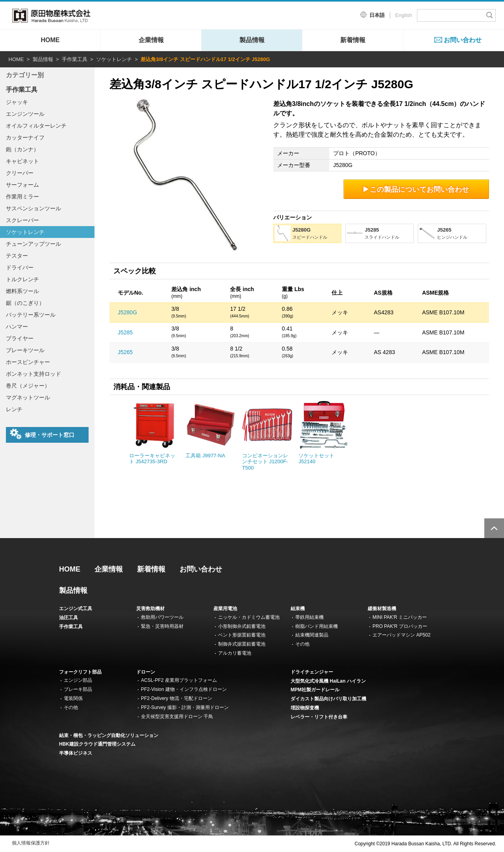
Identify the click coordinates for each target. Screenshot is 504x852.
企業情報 (151, 40)
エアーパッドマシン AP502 (401, 635)
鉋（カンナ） (22, 149)
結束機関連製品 (312, 635)
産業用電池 (225, 609)
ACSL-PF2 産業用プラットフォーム (179, 680)
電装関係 (73, 698)
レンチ (14, 409)
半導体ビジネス (76, 753)
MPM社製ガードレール (315, 690)
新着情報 (353, 40)
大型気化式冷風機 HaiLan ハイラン (328, 681)
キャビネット (22, 161)
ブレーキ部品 (78, 689)
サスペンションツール (33, 208)
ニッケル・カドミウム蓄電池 (249, 617)
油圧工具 (69, 618)
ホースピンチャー (28, 362)
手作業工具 (75, 59)
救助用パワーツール (162, 617)
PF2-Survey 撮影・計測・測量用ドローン (185, 707)
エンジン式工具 (76, 609)
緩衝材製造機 (382, 609)
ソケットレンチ (114, 59)
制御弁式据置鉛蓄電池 (242, 644)
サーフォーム (22, 185)
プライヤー (20, 338)
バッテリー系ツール (31, 315)
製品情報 (252, 40)
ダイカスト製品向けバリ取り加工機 (328, 699)
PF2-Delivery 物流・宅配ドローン (177, 698)
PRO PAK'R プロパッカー (400, 626)
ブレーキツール (25, 350)
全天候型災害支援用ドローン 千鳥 (177, 716)
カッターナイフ (25, 137)
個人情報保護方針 (31, 843)
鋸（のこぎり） (25, 303)
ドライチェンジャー (312, 672)
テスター (17, 256)
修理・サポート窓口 (42, 434)
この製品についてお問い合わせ (416, 189)
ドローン (146, 672)
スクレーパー (22, 220)
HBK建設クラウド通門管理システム (97, 744)
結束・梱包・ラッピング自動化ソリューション (109, 735)
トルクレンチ (22, 279)
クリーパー (20, 173)
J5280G (127, 312)
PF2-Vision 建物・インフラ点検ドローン (184, 689)
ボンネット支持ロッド (33, 374)
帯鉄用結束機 (309, 617)
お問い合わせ (463, 40)
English (404, 15)
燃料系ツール (22, 291)
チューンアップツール (33, 244)
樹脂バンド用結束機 (317, 626)
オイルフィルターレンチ (36, 126)
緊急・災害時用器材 (162, 626)
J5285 (125, 332)
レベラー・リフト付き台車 (319, 717)
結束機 (298, 609)
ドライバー (20, 267)
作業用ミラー (22, 197)
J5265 (125, 352)
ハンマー (17, 327)
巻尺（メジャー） (28, 386)
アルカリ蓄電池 (235, 653)
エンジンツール (25, 114)
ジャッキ (17, 102)
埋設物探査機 (305, 708)
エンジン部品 (78, 680)
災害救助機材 (150, 609)
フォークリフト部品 (80, 672)
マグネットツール (28, 397)
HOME (50, 40)
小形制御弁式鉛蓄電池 (242, 626)
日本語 (377, 15)
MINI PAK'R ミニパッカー (400, 617)
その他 (302, 644)
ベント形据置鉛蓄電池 (242, 635)
